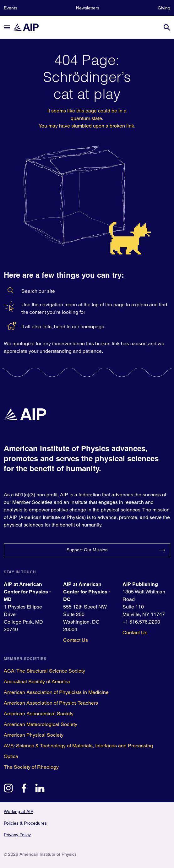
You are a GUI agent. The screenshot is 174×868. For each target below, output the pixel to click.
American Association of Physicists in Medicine (56, 692)
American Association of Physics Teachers (51, 703)
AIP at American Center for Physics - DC (87, 592)
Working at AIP (19, 811)
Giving (164, 8)
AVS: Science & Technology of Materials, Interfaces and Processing (78, 746)
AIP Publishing (140, 584)
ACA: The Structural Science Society (44, 671)
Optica (11, 756)
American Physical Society (34, 735)
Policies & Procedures (25, 823)
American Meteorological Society (41, 724)
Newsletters (88, 8)
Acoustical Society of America (37, 682)
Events (11, 8)
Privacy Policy (17, 835)
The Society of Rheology (31, 767)
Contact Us (76, 640)
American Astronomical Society (39, 714)
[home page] (29, 27)
